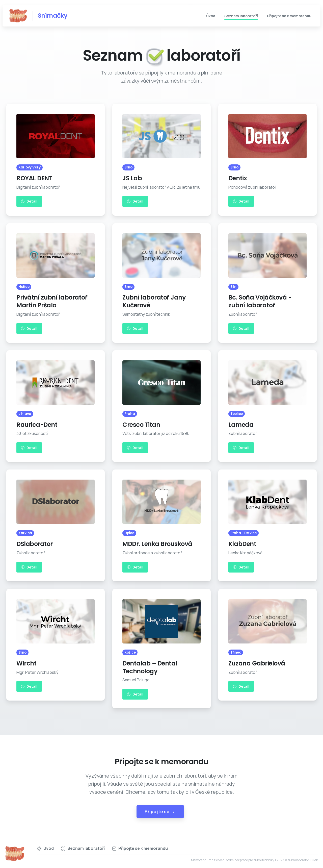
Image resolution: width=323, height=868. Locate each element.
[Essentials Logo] (15, 854)
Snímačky (53, 16)
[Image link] (56, 136)
